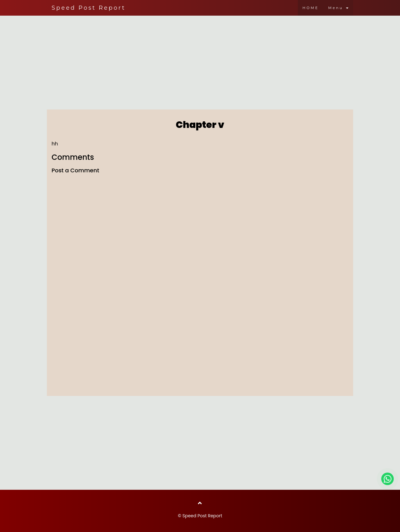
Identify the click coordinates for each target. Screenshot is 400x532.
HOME (311, 8)
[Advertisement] (200, 61)
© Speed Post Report (200, 516)
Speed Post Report (89, 8)
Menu (338, 8)
